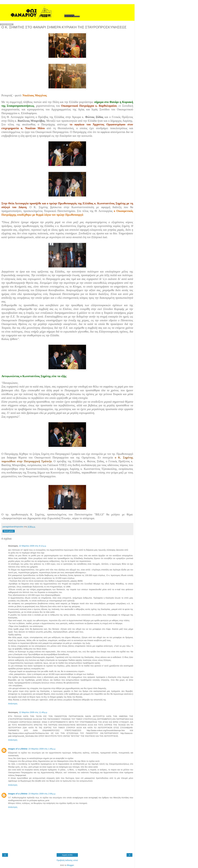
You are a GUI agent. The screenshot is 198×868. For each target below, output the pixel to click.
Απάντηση (13, 704)
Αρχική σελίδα (67, 855)
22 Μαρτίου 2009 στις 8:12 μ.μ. (33, 546)
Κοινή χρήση (9, 531)
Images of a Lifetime (18, 749)
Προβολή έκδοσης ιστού (67, 860)
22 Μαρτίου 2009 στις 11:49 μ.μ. (33, 712)
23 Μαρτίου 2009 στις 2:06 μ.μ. (42, 794)
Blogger (70, 865)
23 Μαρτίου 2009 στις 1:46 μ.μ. (42, 749)
